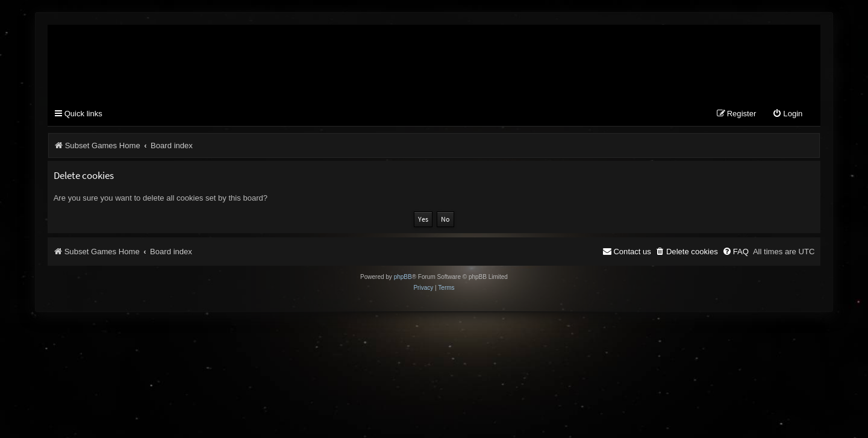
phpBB (403, 277)
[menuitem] (787, 114)
